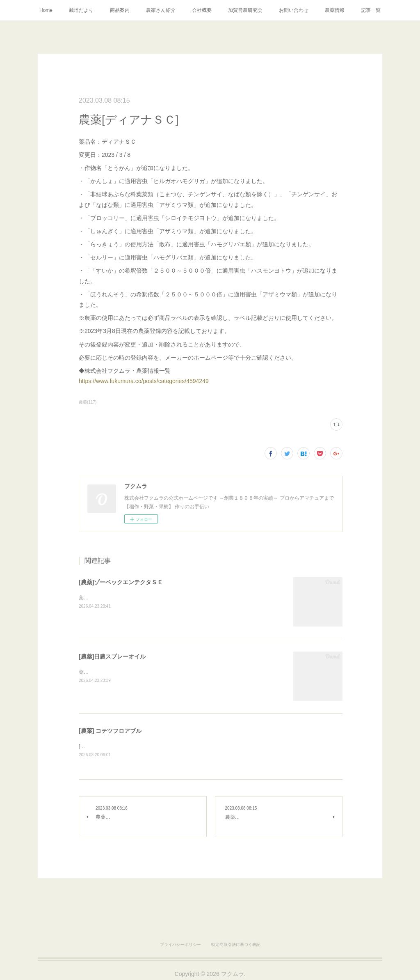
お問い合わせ (294, 10)
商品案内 (120, 10)
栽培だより (81, 10)
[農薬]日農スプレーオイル (112, 656)
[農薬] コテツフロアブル (110, 731)
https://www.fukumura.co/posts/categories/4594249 (144, 381)
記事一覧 (371, 10)
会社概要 (202, 10)
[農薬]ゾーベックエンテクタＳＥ (121, 582)
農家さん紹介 (161, 10)
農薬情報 (335, 10)
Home (46, 10)
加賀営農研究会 (245, 10)
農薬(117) (88, 402)
